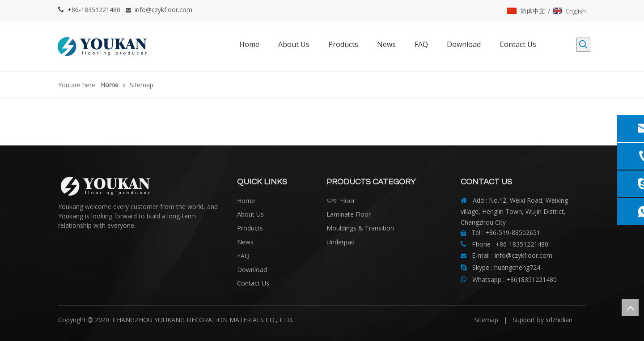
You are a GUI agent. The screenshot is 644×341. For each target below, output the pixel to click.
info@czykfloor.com (163, 10)
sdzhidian (559, 320)
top (630, 307)
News (245, 242)
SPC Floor (341, 201)
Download (252, 270)
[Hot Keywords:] (583, 45)
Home (246, 201)
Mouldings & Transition (360, 228)
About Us (250, 214)
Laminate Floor (349, 214)
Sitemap (486, 320)
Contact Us (253, 283)
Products (250, 228)
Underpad (341, 242)
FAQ (243, 256)
